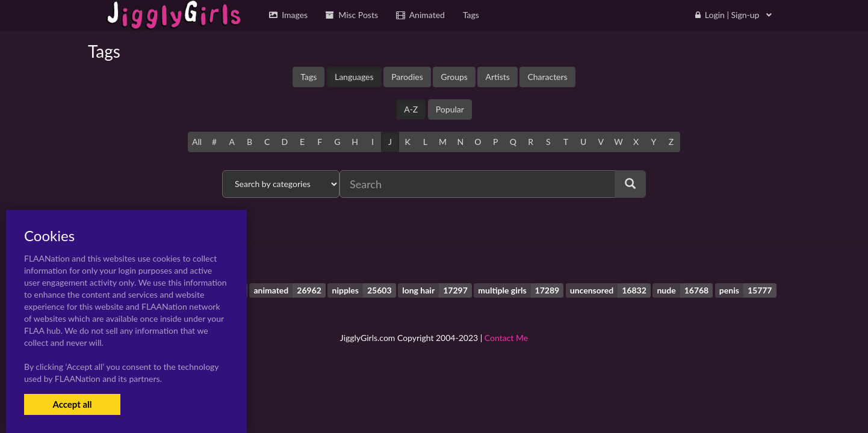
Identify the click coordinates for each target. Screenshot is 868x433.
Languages (354, 77)
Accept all (72, 404)
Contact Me (506, 338)
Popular (450, 109)
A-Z (411, 109)
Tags (308, 77)
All (197, 142)
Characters (547, 77)
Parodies (407, 77)
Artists (497, 77)
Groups (454, 77)
